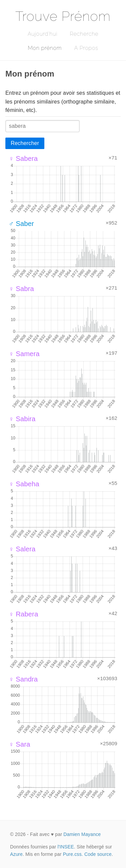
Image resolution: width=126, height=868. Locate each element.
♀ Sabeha (24, 484)
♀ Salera (22, 549)
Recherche (84, 34)
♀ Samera (24, 354)
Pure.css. (73, 854)
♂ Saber (21, 224)
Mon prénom (45, 48)
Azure (16, 854)
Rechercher (25, 143)
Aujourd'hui (43, 34)
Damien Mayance (82, 834)
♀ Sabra (21, 289)
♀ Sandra (23, 679)
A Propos (86, 48)
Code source (98, 854)
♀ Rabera (23, 614)
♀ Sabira (22, 419)
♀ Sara (19, 744)
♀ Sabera (23, 158)
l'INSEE (66, 847)
